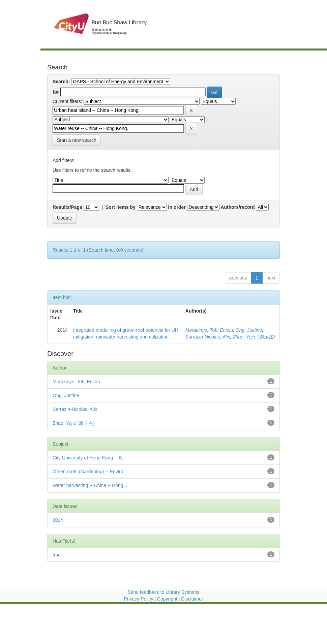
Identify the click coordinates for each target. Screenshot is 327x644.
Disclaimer (192, 599)
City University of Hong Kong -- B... (89, 458)
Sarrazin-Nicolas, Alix (208, 337)
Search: (61, 82)
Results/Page (67, 207)
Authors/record (237, 207)
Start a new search (77, 140)
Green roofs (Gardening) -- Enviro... (90, 472)
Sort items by (121, 207)
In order (177, 207)
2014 (58, 520)
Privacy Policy (138, 599)
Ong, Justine (249, 330)
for (56, 92)
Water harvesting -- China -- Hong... (90, 485)
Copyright (168, 599)
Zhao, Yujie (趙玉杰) (254, 337)
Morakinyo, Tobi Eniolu (209, 330)
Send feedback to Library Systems (163, 592)
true (57, 555)
